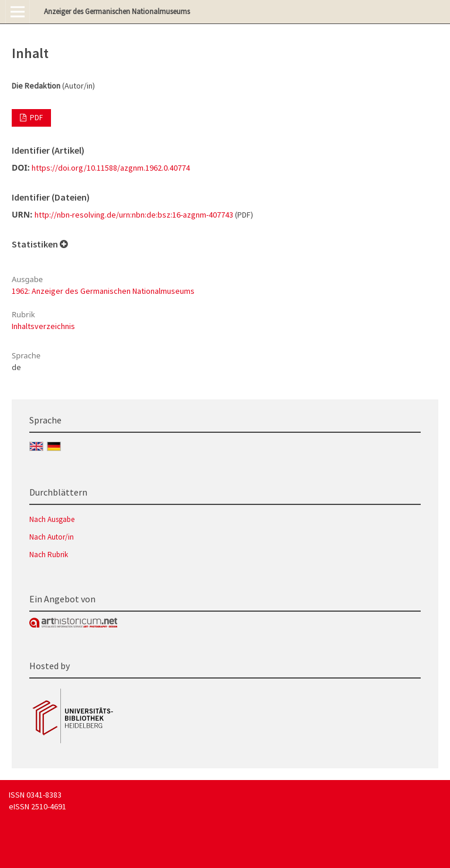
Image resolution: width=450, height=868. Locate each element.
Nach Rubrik (49, 555)
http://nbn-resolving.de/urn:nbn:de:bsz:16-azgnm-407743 (134, 215)
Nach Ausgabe (52, 519)
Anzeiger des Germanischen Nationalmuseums (117, 11)
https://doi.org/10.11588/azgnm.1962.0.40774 (111, 168)
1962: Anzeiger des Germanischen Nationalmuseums (103, 291)
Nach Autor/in (52, 537)
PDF (35, 118)
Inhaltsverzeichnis (43, 326)
